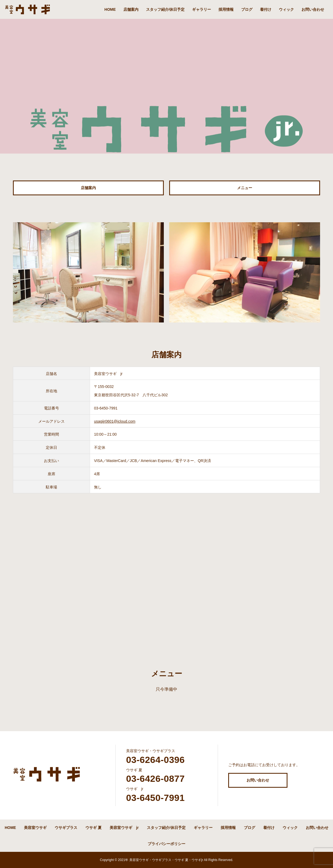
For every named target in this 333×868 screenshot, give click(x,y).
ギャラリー (202, 9)
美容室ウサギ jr (124, 828)
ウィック (286, 9)
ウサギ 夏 (93, 828)
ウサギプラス (66, 828)
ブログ (247, 9)
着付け (266, 9)
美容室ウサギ (35, 828)
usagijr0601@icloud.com (115, 421)
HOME (110, 9)
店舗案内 (131, 9)
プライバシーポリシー (166, 844)
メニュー (245, 188)
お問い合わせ (313, 9)
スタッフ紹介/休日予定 (165, 9)
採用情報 (226, 9)
